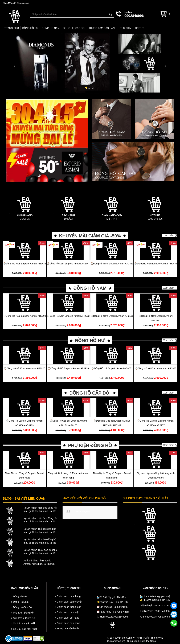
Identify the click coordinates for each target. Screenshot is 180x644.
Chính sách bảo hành (68, 623)
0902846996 (134, 16)
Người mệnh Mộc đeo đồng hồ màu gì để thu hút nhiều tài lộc (40, 509)
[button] (13, 63)
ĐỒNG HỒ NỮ (90, 341)
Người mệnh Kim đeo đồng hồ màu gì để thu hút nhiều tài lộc (40, 541)
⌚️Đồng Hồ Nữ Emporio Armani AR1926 (68, 368)
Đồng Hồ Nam (21, 602)
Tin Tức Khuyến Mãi (24, 623)
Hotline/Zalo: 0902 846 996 (155, 611)
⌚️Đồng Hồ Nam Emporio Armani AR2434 (156, 264)
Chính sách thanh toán (69, 607)
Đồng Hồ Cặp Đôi (23, 607)
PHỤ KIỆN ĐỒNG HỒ (90, 445)
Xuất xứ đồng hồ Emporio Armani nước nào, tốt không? (39, 562)
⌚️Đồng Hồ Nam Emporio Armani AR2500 (24, 316)
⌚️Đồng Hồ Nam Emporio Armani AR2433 (112, 264)
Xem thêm (170, 236)
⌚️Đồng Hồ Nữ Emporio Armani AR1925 (24, 368)
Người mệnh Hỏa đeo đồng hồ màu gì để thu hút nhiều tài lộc (40, 520)
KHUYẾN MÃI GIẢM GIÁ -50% (90, 236)
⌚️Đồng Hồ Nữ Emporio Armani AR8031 (112, 368)
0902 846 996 (155, 219)
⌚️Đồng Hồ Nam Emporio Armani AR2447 (68, 264)
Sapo (153, 641)
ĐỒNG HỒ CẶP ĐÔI (90, 393)
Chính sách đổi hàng (68, 618)
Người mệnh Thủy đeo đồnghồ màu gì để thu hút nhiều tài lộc (40, 552)
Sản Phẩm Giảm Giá (24, 618)
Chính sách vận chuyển (70, 602)
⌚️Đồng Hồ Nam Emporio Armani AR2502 (68, 316)
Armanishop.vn (82, 512)
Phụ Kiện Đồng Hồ (23, 613)
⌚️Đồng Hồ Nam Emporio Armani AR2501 (112, 316)
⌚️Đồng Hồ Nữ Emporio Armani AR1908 (156, 368)
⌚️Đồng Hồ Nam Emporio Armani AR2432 (24, 264)
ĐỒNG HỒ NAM (90, 288)
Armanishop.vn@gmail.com (155, 617)
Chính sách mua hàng (69, 596)
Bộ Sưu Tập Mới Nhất (25, 629)
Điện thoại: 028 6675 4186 (155, 606)
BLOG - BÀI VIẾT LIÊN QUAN (24, 499)
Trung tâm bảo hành (68, 628)
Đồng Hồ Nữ (20, 596)
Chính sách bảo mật (68, 612)
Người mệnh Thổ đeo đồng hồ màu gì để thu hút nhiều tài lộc (40, 531)
